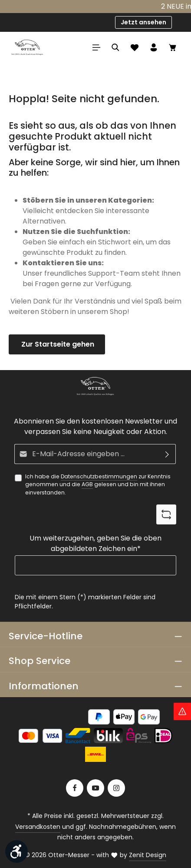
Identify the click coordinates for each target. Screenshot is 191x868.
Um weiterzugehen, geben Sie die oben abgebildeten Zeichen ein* (95, 544)
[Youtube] (95, 788)
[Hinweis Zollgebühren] (182, 711)
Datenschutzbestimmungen (99, 476)
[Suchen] (115, 47)
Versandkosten (38, 827)
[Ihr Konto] (154, 47)
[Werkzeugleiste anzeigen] (16, 851)
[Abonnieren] (167, 454)
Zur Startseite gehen (57, 344)
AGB (87, 485)
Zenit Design (148, 855)
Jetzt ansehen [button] (143, 22)
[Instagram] (116, 788)
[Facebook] (75, 788)
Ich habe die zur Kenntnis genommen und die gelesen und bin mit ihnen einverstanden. (98, 484)
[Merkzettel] (135, 47)
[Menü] (96, 47)
